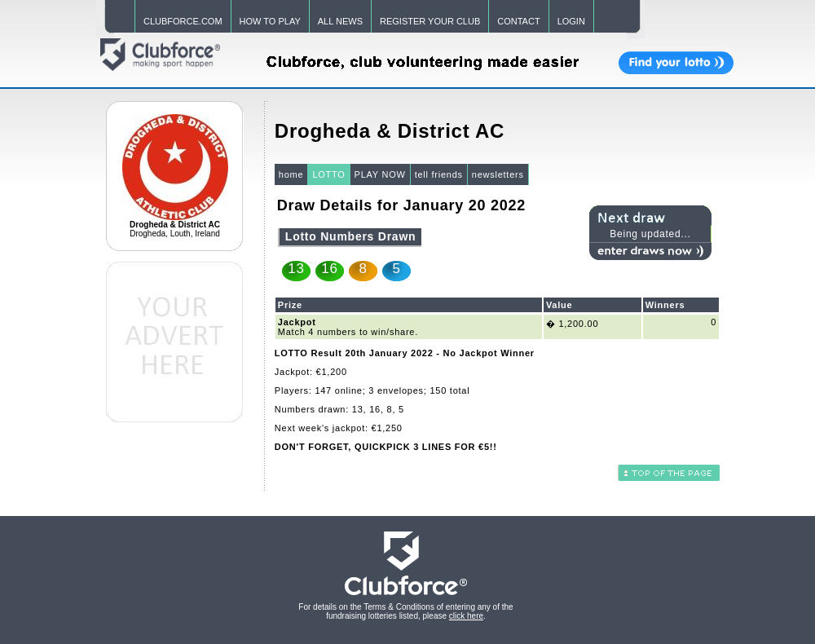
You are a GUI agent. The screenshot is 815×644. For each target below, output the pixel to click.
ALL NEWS (340, 21)
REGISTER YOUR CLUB (430, 21)
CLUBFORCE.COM (183, 21)
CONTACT (518, 21)
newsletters (498, 174)
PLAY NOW (380, 174)
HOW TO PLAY (270, 21)
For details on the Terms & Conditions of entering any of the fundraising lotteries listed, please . (405, 611)
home (291, 174)
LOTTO (328, 174)
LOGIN (571, 21)
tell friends (439, 174)
